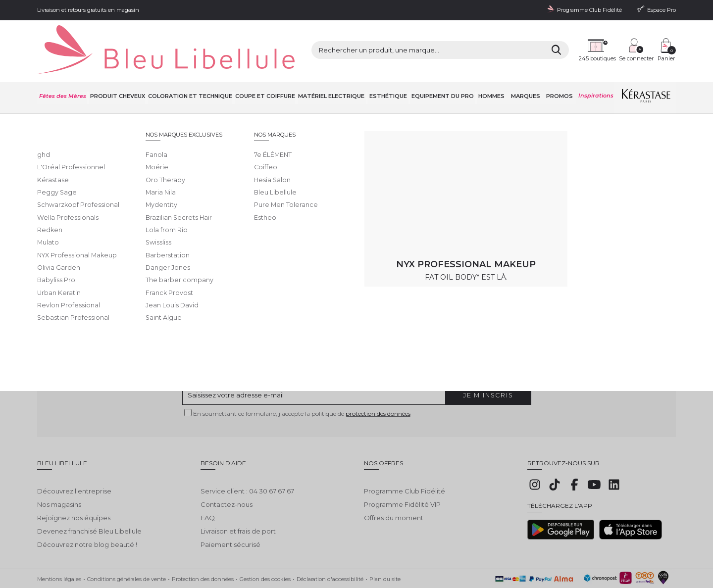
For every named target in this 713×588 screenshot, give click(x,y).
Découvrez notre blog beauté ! (87, 515)
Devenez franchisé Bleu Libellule (89, 501)
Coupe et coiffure (267, 74)
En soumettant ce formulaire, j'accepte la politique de (302, 391)
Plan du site (385, 549)
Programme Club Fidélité (405, 461)
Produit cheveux (118, 74)
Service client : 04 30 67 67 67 (247, 461)
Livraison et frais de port (238, 501)
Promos (560, 74)
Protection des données (203, 549)
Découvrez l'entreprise (74, 461)
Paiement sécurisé (230, 515)
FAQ (208, 488)
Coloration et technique (191, 74)
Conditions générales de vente (127, 549)
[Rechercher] (475, 40)
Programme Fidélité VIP (402, 475)
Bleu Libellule (91, 99)
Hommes (494, 74)
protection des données (378, 391)
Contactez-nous (227, 475)
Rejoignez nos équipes (74, 488)
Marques (527, 74)
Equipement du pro (445, 74)
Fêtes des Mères (63, 74)
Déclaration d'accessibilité (330, 549)
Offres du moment (394, 488)
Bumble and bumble (198, 99)
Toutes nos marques (139, 99)
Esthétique (391, 74)
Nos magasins (59, 475)
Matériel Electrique (334, 74)
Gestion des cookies (265, 549)
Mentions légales (59, 549)
